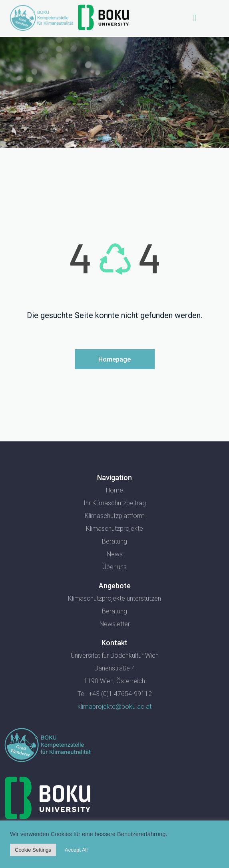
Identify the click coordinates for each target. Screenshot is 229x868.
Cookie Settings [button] (33, 850)
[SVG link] (48, 745)
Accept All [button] (76, 850)
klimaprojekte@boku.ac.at (114, 707)
